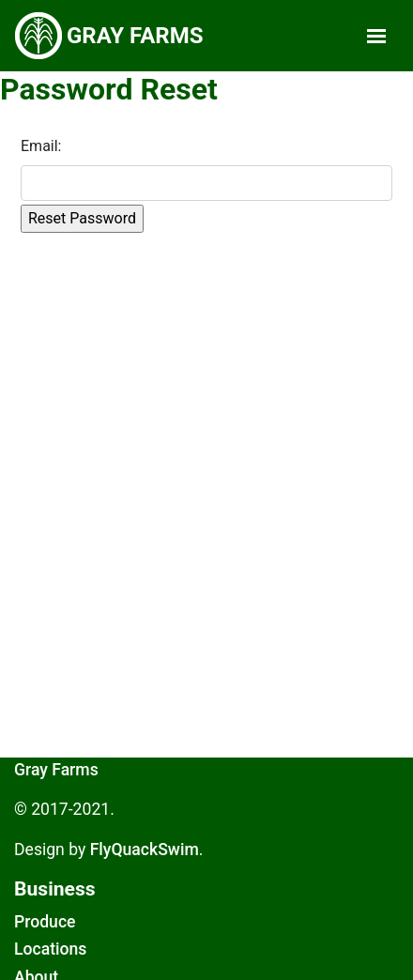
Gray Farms (56, 770)
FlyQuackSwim (145, 850)
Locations (50, 949)
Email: (41, 146)
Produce (45, 922)
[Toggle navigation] (376, 36)
